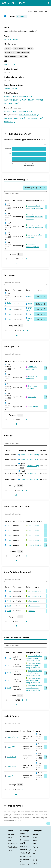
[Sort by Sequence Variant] (20, 731)
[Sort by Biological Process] (41, 652)
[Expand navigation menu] (48, 3)
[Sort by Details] (43, 290)
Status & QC (25, 853)
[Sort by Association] (23, 200)
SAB (9, 841)
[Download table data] (16, 263)
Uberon (36, 837)
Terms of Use (25, 865)
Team (10, 837)
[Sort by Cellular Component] (43, 587)
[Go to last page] (26, 259)
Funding (11, 850)
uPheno (36, 841)
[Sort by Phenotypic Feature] (43, 200)
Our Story (12, 834)
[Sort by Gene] (10, 200)
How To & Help (26, 856)
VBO (34, 854)
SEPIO (35, 860)
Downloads (25, 840)
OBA (34, 850)
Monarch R (25, 850)
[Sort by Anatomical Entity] (41, 361)
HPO (34, 844)
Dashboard (25, 837)
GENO (35, 857)
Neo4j (24, 847)
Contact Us (12, 844)
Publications (13, 847)
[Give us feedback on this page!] (48, 823)
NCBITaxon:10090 (11, 39)
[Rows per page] (20, 254)
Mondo (35, 834)
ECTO (35, 863)
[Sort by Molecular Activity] (41, 521)
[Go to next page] (22, 259)
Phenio (35, 847)
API (22, 843)
